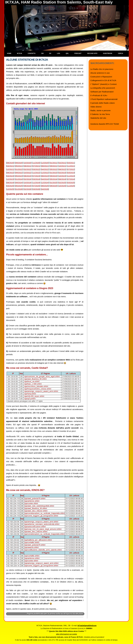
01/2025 (54, 182)
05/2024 (54, 179)
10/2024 (28, 182)
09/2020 (19, 163)
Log (58, 53)
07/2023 (36, 176)
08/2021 (45, 166)
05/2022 (54, 169)
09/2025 (54, 186)
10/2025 (62, 186)
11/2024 (36, 182)
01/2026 (19, 189)
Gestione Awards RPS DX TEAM (105, 124)
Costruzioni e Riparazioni (101, 77)
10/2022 (28, 172)
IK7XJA (20, 53)
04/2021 (10, 166)
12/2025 (10, 189)
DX (50, 53)
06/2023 (28, 176)
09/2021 (54, 166)
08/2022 (10, 172)
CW (42, 53)
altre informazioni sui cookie (66, 634)
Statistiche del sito (98, 118)
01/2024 (19, 179)
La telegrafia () (103, 88)
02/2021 (62, 163)
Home (9, 53)
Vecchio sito (92, 53)
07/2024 (71, 179)
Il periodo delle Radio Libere (103, 103)
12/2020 (45, 163)
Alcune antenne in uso (100, 73)
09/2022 (19, 172)
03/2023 (71, 172)
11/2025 (71, 186)
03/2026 (36, 189)
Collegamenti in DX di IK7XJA (103, 80)
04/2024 (45, 179)
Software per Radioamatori (102, 92)
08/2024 (10, 182)
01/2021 (54, 163)
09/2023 (54, 176)
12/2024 (45, 182)
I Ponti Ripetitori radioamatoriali (104, 99)
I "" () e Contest (103, 84)
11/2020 (36, 163)
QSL (67, 53)
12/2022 (45, 172)
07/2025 (36, 186)
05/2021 (19, 166)
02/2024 (28, 179)
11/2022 (36, 172)
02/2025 (62, 182)
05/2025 (19, 186)
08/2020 (10, 163)
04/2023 (10, 176)
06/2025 (28, 186)
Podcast (78, 53)
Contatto (32, 53)
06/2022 (62, 169)
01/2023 (54, 172)
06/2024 (62, 179)
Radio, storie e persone (100, 110)
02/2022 (28, 169)
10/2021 (62, 166)
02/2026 (28, 189)
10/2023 (62, 176)
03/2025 (71, 182)
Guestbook (108, 53)
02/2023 (62, 172)
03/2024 (36, 179)
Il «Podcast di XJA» (99, 95)
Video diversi (96, 107)
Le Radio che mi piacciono (102, 69)
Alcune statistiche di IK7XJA (27, 60)
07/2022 (71, 169)
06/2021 (28, 166)
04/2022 (45, 169)
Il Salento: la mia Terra (100, 114)
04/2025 (10, 186)
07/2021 (36, 166)
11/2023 (71, 176)
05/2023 (19, 176)
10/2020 (28, 163)
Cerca (120, 53)
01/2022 (19, 169)
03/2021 (71, 163)
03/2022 (36, 169)
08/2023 (45, 176)
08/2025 (45, 186)
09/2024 (19, 182)
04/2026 (45, 189)
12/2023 (10, 179)
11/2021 (71, 166)
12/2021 (10, 169)
